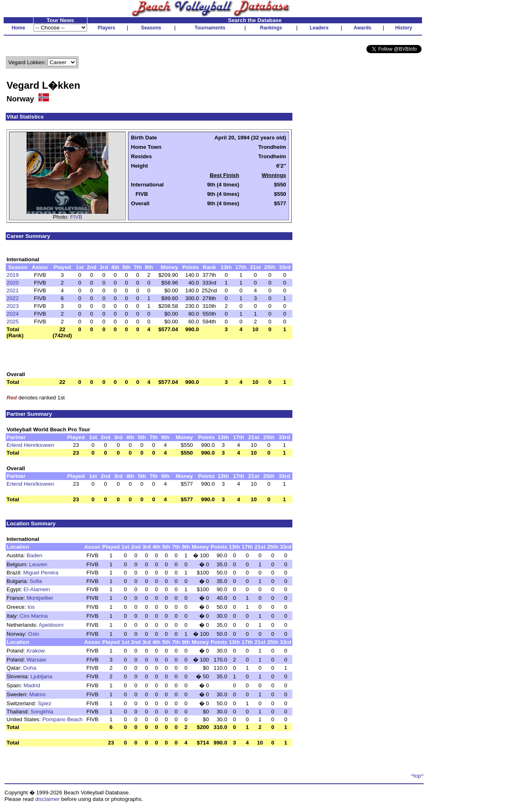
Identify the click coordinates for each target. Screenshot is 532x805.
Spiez (44, 703)
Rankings (271, 28)
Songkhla (42, 712)
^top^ (417, 776)
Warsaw (36, 660)
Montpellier (40, 598)
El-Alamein (37, 589)
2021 (13, 290)
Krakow (36, 651)
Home (18, 28)
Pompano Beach (62, 719)
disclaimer (47, 799)
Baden (35, 555)
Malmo (38, 694)
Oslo (34, 634)
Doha (30, 668)
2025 (13, 322)
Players (107, 28)
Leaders (319, 28)
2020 (13, 283)
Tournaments (210, 28)
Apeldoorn (51, 625)
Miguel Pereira (41, 573)
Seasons (151, 28)
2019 (13, 275)
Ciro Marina (34, 616)
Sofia (36, 581)
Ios (31, 607)
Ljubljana (42, 676)
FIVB (76, 217)
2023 (13, 306)
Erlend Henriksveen (30, 445)
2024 (13, 314)
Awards (363, 28)
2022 (13, 298)
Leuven (38, 564)
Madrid (32, 685)
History (404, 28)
